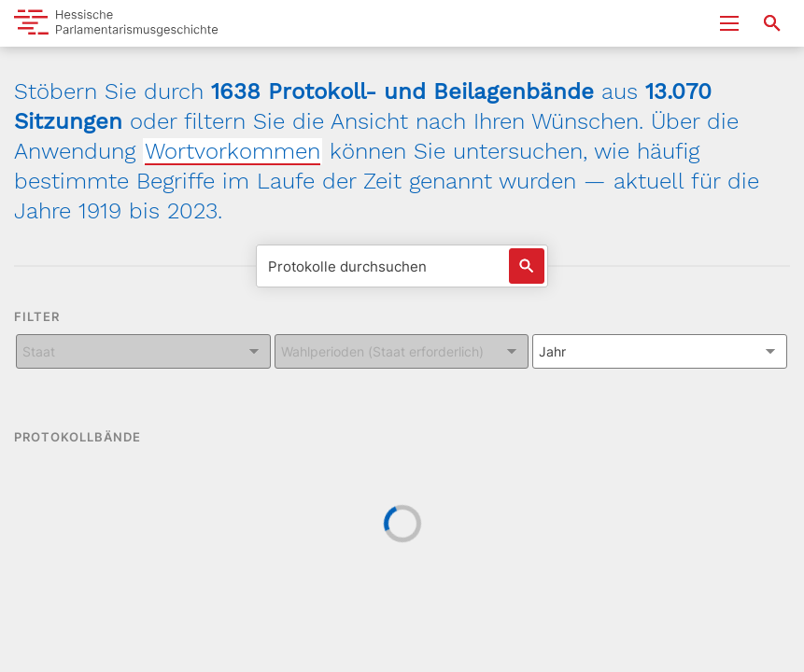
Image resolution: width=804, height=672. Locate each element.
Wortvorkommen (233, 151)
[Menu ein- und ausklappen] (729, 23)
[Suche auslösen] (527, 266)
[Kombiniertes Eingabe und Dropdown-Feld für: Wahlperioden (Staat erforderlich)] (402, 351)
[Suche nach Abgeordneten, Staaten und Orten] (772, 23)
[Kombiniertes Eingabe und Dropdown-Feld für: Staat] (143, 351)
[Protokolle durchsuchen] (402, 266)
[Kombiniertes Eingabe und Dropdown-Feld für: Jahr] (660, 351)
